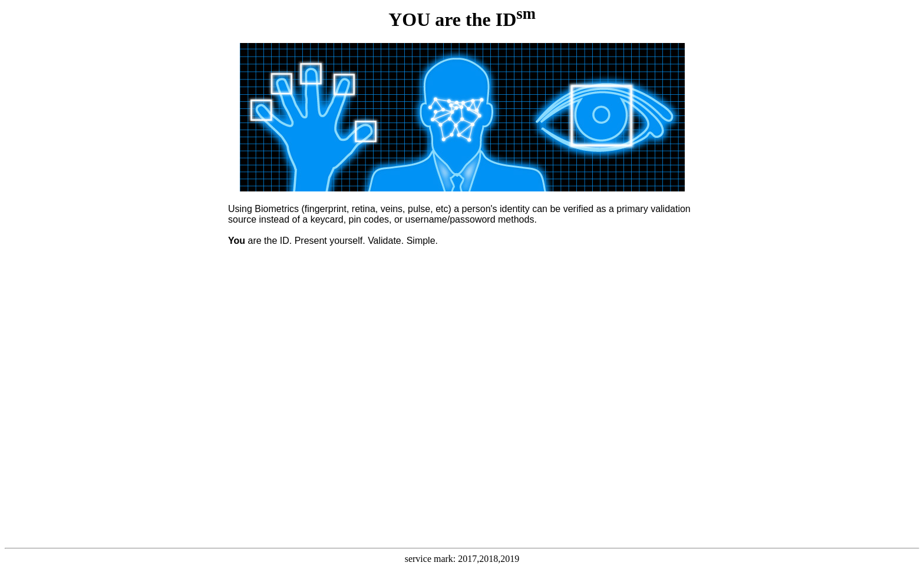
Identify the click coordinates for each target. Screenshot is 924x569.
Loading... (462, 406)
